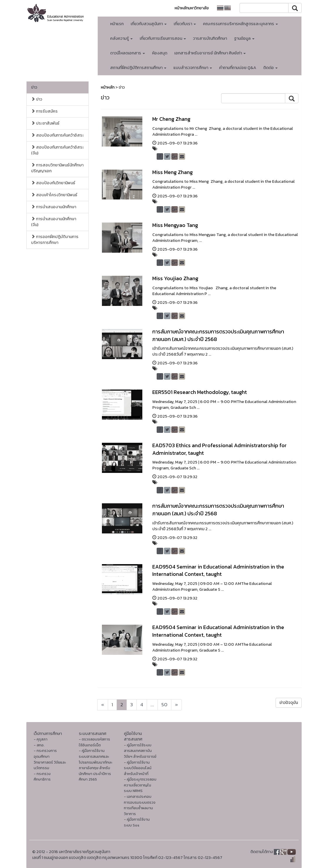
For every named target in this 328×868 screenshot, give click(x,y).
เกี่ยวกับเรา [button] (185, 24)
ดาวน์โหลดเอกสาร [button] (128, 53)
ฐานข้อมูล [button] (244, 38)
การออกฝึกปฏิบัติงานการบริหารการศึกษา (55, 240)
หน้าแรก (117, 24)
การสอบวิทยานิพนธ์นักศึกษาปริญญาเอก (57, 168)
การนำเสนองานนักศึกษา (54, 207)
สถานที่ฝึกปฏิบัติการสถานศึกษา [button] (138, 68)
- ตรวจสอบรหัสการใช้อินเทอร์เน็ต (94, 742)
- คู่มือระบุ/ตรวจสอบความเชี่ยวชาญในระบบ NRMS (140, 785)
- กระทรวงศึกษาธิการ (42, 777)
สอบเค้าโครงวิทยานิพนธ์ (54, 195)
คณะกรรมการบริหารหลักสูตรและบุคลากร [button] (240, 24)
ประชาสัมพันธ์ (45, 123)
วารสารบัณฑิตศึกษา (210, 38)
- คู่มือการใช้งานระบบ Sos (137, 822)
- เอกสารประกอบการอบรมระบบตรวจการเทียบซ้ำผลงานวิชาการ (140, 805)
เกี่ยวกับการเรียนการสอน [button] (163, 38)
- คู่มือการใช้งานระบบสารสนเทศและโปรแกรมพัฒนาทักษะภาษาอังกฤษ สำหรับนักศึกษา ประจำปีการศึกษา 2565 (95, 765)
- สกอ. (39, 745)
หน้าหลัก (108, 87)
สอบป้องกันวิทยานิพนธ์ (53, 183)
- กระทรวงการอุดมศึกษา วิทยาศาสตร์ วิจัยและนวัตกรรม (50, 759)
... (152, 705)
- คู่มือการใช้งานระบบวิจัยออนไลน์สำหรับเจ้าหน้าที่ (138, 768)
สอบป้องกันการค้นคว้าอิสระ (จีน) (57, 150)
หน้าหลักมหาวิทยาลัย (192, 8)
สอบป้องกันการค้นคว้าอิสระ (57, 135)
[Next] (103, 705)
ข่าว (34, 87)
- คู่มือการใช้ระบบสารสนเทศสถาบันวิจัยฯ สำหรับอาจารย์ (140, 751)
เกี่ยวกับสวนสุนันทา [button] (149, 24)
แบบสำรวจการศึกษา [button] (193, 68)
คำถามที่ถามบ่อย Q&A (238, 68)
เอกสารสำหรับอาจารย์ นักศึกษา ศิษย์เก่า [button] (210, 53)
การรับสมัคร (44, 111)
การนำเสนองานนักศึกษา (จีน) (54, 222)
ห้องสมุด (160, 53)
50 (164, 705)
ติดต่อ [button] (270, 68)
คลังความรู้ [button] (121, 38)
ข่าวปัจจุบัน (289, 703)
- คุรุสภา (41, 739)
